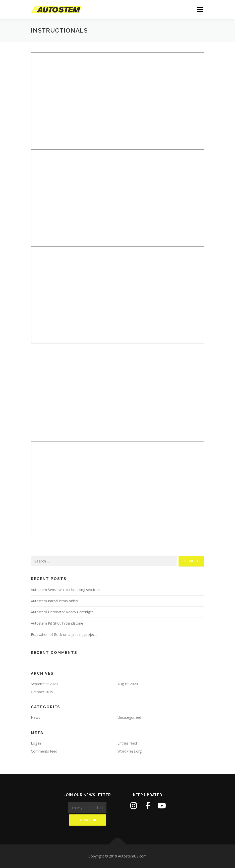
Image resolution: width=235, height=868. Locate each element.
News (36, 717)
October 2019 (42, 692)
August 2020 (128, 684)
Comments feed (44, 751)
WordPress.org (130, 751)
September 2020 (44, 684)
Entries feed (127, 743)
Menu (200, 9)
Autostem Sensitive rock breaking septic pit (66, 590)
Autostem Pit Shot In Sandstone (57, 623)
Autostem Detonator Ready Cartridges (62, 612)
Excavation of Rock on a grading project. (64, 634)
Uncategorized (129, 717)
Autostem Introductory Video (54, 601)
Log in (36, 743)
